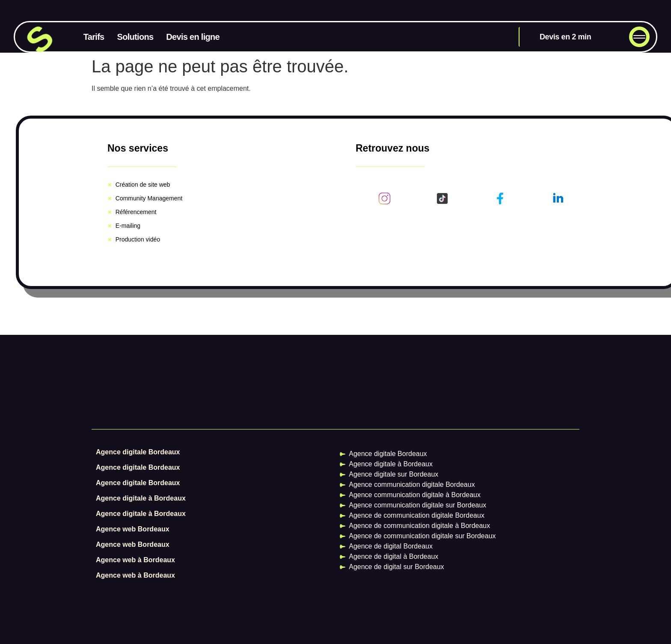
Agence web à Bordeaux (135, 560)
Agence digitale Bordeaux (138, 452)
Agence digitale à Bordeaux (141, 498)
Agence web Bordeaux (133, 529)
